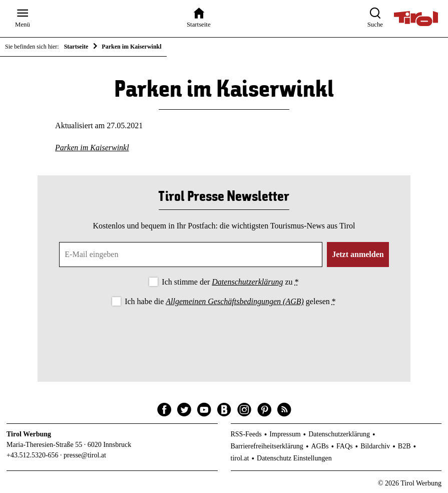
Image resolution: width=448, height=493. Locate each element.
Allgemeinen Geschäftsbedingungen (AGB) (235, 301)
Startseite (76, 47)
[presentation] (224, 336)
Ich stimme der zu (230, 282)
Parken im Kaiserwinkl (92, 148)
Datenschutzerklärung (247, 282)
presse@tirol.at (85, 455)
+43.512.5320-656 (33, 455)
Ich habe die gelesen (230, 301)
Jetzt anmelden (358, 254)
